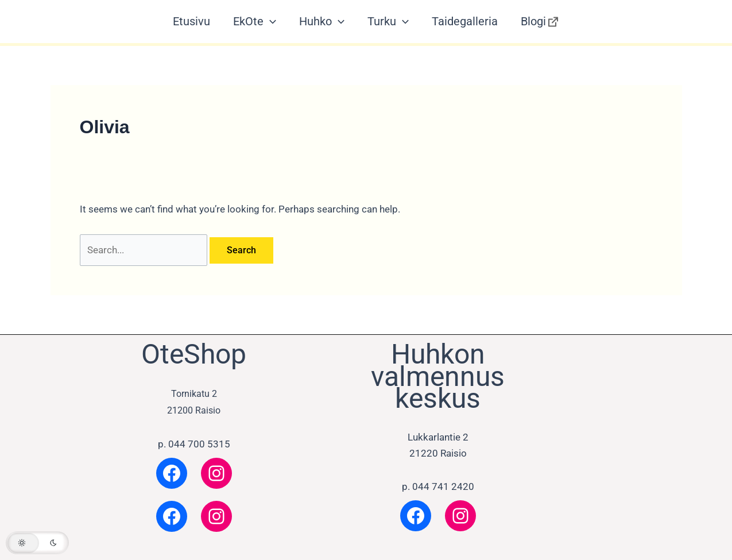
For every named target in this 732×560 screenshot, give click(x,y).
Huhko (322, 22)
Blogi (540, 22)
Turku (388, 22)
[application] (270, 22)
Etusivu (191, 21)
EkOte (255, 22)
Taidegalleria (465, 21)
